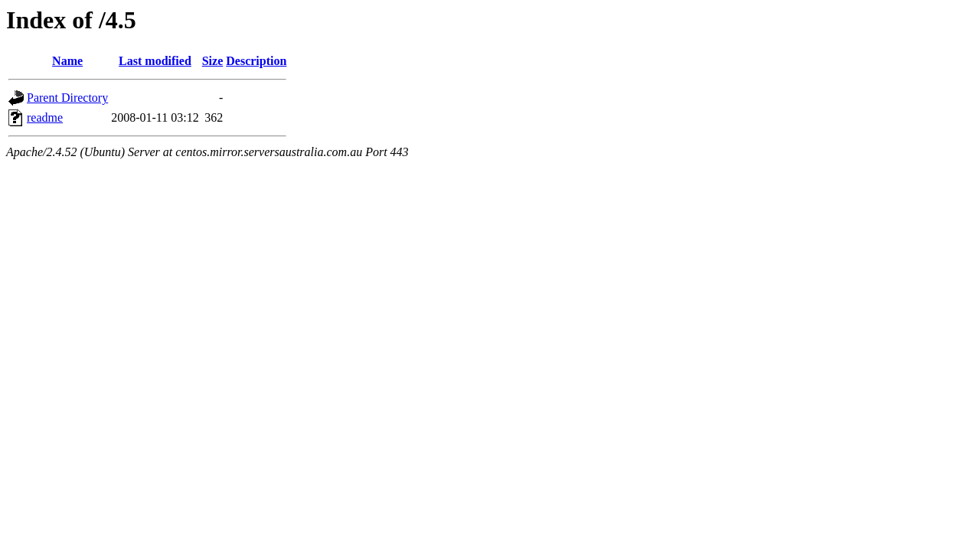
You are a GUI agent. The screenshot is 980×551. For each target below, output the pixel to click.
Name (67, 61)
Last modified (155, 61)
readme (45, 117)
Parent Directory (67, 98)
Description (256, 61)
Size (213, 61)
